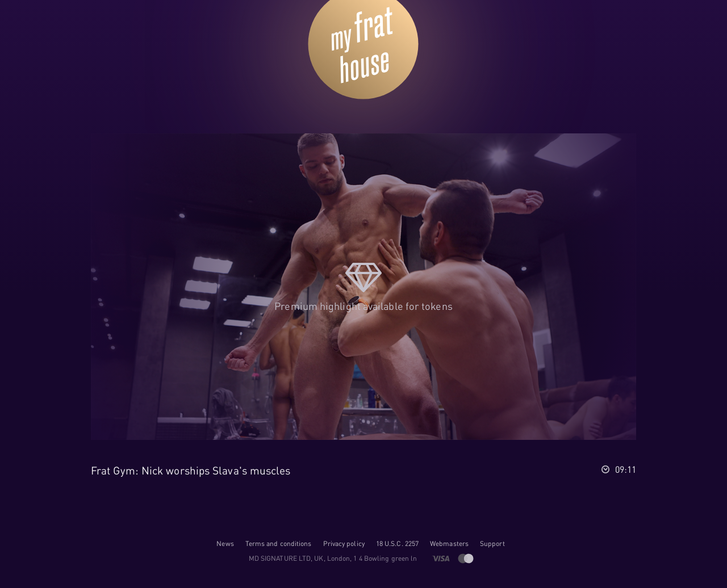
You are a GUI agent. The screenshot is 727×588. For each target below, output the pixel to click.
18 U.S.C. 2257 (397, 543)
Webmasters (449, 543)
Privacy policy (344, 543)
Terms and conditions (279, 543)
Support (492, 543)
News (225, 543)
